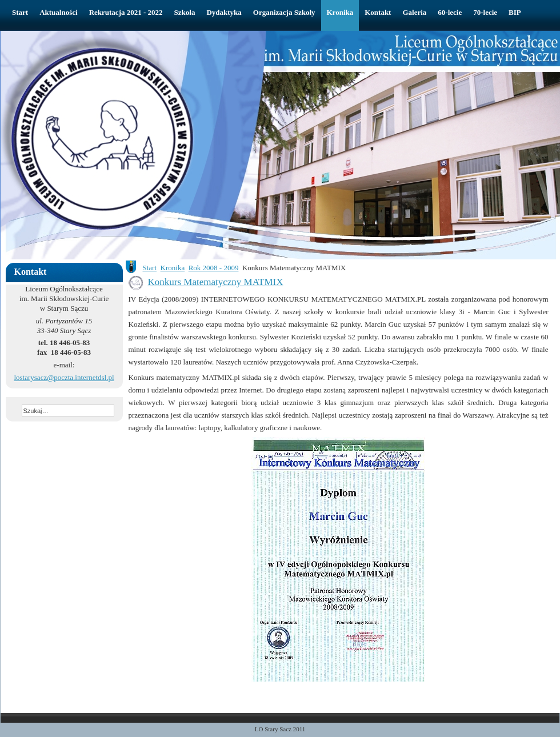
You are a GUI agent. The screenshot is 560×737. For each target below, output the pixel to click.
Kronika (173, 268)
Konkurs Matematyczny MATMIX (216, 282)
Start (150, 268)
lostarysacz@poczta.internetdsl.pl (64, 377)
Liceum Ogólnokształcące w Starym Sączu (186, 55)
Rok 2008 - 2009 (214, 268)
